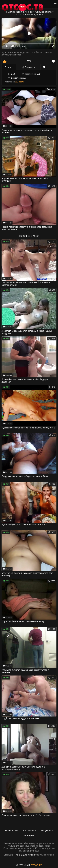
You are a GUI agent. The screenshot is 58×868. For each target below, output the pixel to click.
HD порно (20, 82)
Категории (29, 835)
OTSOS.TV (36, 865)
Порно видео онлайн (24, 855)
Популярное (47, 831)
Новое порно (11, 831)
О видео (9, 67)
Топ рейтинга (29, 831)
